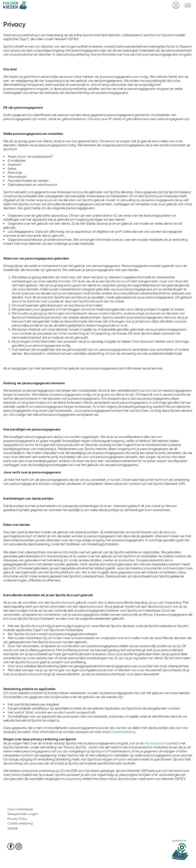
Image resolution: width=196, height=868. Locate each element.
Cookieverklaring (122, 732)
